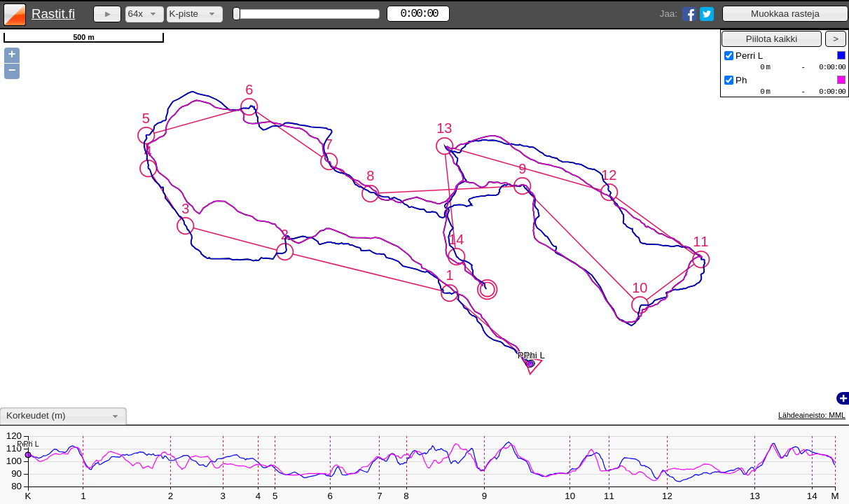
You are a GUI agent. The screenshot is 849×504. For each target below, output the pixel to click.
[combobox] (145, 14)
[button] (785, 14)
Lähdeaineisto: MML (812, 415)
